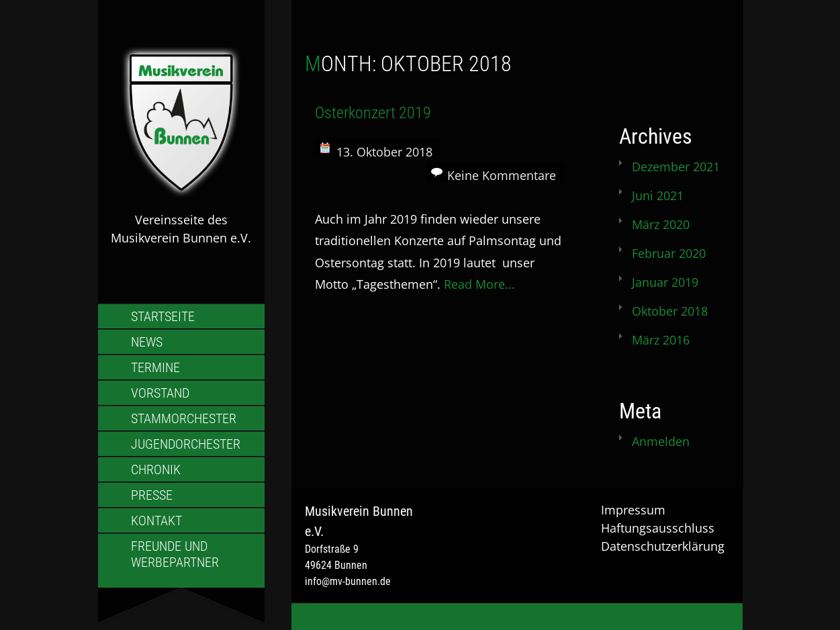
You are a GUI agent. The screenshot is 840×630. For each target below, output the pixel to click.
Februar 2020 (669, 253)
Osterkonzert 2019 (373, 113)
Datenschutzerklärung (663, 546)
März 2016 (661, 340)
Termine (155, 367)
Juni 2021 (658, 195)
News (147, 342)
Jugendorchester (186, 444)
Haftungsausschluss (658, 528)
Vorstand (160, 393)
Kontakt (156, 521)
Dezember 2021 (676, 167)
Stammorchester (184, 418)
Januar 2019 (665, 282)
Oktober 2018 (670, 311)
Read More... (479, 284)
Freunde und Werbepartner (175, 554)
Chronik (156, 469)
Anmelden (661, 441)
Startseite (163, 316)
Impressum (633, 510)
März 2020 (661, 224)
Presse (152, 495)
